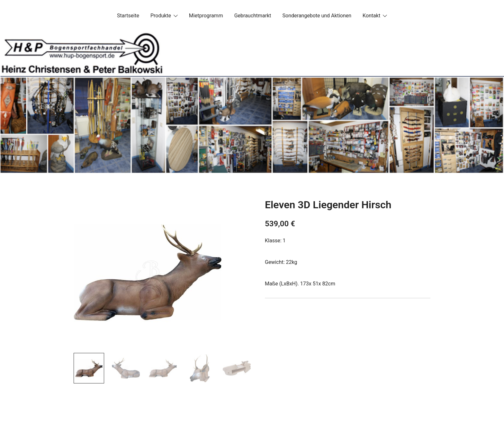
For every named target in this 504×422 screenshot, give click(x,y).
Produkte (161, 16)
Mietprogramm (206, 16)
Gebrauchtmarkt (253, 16)
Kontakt (371, 16)
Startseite (128, 16)
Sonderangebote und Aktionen (317, 16)
